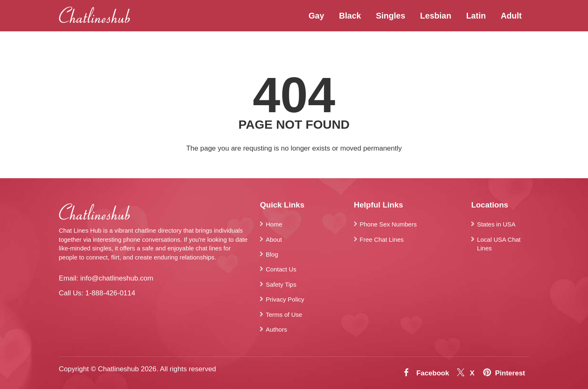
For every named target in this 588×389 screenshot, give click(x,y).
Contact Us (281, 269)
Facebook (433, 373)
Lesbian (436, 16)
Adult (511, 16)
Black (350, 16)
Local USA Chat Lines (499, 244)
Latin (476, 16)
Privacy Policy (285, 299)
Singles (391, 16)
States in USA (496, 224)
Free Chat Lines (382, 239)
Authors (276, 329)
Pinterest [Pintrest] (510, 373)
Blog (272, 254)
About (274, 239)
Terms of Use (284, 315)
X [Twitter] (472, 373)
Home (274, 224)
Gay (316, 16)
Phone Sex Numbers (388, 224)
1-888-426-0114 (110, 293)
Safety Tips (281, 284)
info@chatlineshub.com (117, 278)
